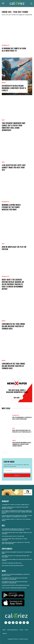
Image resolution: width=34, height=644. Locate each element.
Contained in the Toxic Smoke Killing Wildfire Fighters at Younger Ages (13, 326)
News (4, 83)
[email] (17, 470)
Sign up (17, 475)
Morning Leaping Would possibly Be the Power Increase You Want (11, 207)
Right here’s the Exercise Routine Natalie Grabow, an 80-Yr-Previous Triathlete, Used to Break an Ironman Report (13, 284)
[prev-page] (3, 453)
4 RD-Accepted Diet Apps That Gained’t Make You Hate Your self (14, 167)
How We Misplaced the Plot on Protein (14, 248)
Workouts (5, 45)
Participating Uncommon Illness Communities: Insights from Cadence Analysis (22, 444)
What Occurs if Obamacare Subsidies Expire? (14, 588)
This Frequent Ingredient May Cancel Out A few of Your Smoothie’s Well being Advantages (14, 127)
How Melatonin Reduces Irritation (12, 563)
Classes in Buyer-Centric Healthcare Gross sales (16, 585)
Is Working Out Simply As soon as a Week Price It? (14, 50)
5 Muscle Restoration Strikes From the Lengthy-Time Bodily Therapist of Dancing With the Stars (17, 516)
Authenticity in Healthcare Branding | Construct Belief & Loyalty (14, 88)
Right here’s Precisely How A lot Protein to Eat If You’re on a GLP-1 (22, 431)
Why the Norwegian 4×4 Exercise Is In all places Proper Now (22, 418)
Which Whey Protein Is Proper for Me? (13, 566)
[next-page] (6, 453)
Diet (3, 120)
